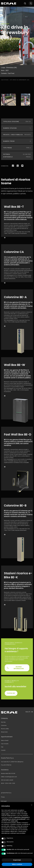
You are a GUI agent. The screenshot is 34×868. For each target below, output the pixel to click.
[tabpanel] (8, 100)
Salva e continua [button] (17, 864)
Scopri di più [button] (17, 860)
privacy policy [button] (5, 814)
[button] (32, 805)
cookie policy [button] (14, 821)
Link (17, 230)
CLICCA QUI (11, 742)
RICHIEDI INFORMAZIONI (19, 717)
